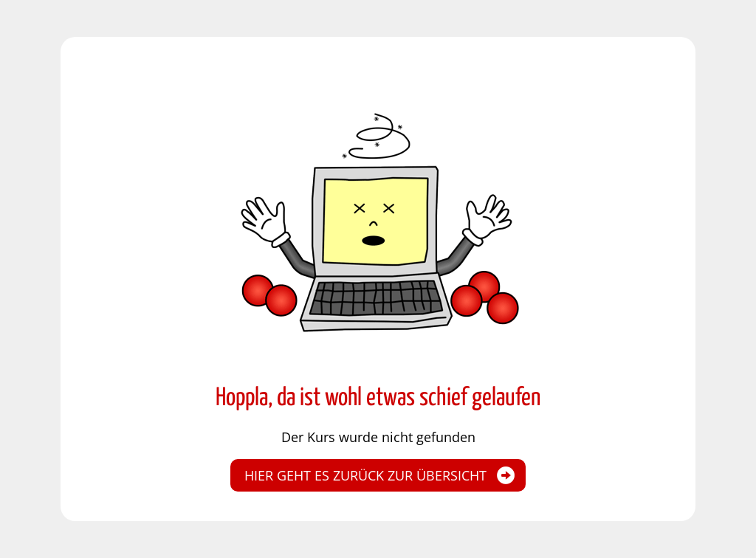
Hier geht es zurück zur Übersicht (365, 475)
